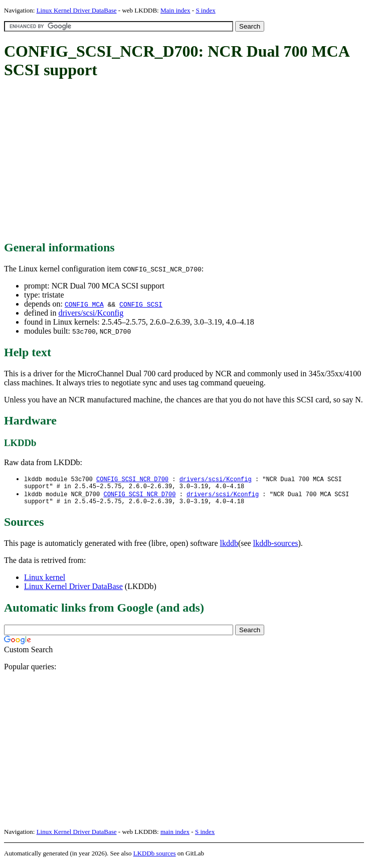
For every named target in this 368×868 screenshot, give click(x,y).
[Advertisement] (186, 161)
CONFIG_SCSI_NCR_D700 (132, 479)
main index (175, 836)
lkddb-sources (276, 547)
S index (205, 10)
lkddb (229, 547)
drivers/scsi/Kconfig (91, 313)
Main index (175, 10)
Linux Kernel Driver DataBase (77, 10)
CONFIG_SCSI (141, 304)
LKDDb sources (155, 857)
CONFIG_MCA (84, 304)
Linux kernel (45, 581)
